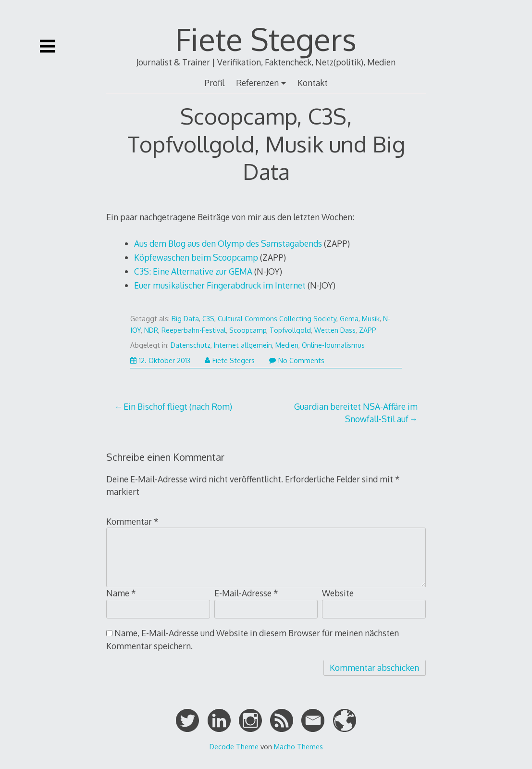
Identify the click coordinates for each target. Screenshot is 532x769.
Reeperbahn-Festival (194, 330)
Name (121, 593)
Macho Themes (298, 746)
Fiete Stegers (266, 39)
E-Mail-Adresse (246, 593)
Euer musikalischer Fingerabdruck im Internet (220, 285)
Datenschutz (191, 345)
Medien (287, 345)
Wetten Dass (335, 330)
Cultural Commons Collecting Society (277, 319)
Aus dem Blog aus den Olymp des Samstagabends (228, 243)
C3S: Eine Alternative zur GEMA (193, 271)
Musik (371, 319)
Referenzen (257, 83)
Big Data (185, 319)
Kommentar (132, 521)
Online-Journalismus (333, 345)
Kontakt (313, 83)
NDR (151, 330)
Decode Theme (234, 746)
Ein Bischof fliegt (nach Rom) (178, 406)
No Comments (297, 360)
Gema (349, 319)
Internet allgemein (243, 345)
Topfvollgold (290, 330)
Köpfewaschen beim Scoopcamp (196, 257)
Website (338, 593)
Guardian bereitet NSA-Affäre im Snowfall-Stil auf (356, 413)
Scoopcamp (248, 330)
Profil (214, 83)
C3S (208, 319)
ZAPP (368, 330)
